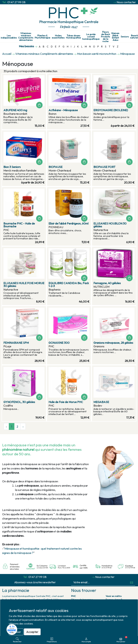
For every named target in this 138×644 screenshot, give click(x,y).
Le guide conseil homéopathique (91, 37)
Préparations (52, 640)
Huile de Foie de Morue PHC (66, 402)
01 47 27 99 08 (16, 2)
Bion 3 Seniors (12, 167)
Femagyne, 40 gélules (107, 283)
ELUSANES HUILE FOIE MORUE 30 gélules (24, 284)
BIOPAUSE (56, 167)
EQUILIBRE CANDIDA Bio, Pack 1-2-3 (69, 284)
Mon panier (122, 639)
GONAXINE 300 (59, 343)
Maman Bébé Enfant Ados (115, 37)
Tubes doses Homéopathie (73, 37)
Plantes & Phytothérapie (42, 37)
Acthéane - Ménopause (63, 110)
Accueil (7, 54)
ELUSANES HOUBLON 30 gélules (110, 225)
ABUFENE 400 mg (15, 110)
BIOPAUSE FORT (104, 167)
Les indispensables (9, 37)
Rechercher (17, 640)
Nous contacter (126, 2)
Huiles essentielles (58, 37)
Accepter (32, 632)
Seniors (125, 37)
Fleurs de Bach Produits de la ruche (105, 37)
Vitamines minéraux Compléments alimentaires (26, 37)
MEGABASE (101, 402)
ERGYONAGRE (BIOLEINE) (111, 110)
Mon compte (86, 640)
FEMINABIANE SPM (16, 343)
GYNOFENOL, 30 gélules (19, 402)
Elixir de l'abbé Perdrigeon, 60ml (68, 223)
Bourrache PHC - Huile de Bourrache (19, 225)
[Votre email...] (100, 582)
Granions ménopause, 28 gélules (113, 343)
